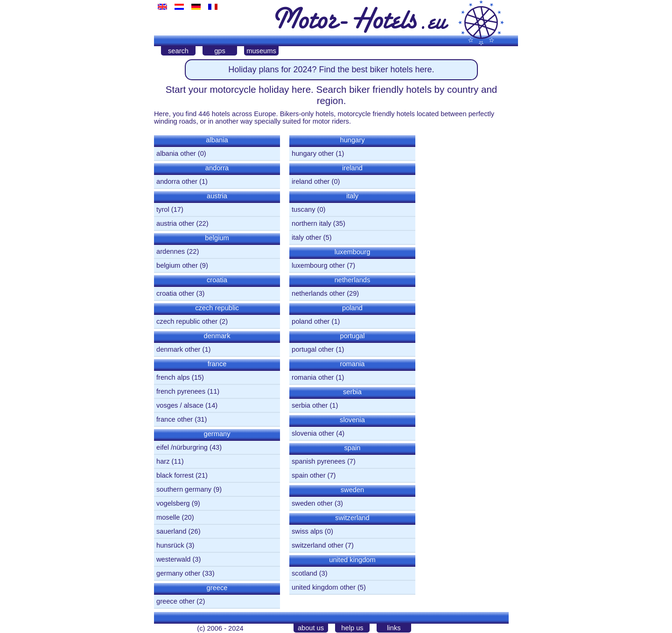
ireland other (311, 181)
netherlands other (318, 293)
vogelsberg (173, 503)
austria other (175, 223)
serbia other (310, 405)
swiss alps (307, 531)
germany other (178, 573)
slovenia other (313, 433)
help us (352, 628)
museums (261, 51)
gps (220, 51)
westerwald (173, 559)
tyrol (163, 209)
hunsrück (170, 545)
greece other (175, 601)
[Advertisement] (467, 272)
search (178, 51)
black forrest (175, 475)
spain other (309, 475)
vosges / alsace (180, 405)
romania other (313, 377)
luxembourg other (318, 265)
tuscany (304, 209)
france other (175, 419)
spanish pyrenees (318, 461)
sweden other (312, 503)
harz (163, 461)
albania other (176, 153)
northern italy (311, 223)
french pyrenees (181, 391)
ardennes (171, 251)
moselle (168, 517)
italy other (307, 237)
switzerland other (318, 545)
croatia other (175, 293)
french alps (173, 377)
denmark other (178, 349)
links (394, 628)
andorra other (177, 181)
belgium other (177, 265)
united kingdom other (324, 587)
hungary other (313, 153)
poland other (311, 321)
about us (311, 628)
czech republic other (187, 321)
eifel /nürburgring (182, 447)
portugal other (313, 349)
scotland (304, 573)
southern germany (184, 489)
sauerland (171, 531)
